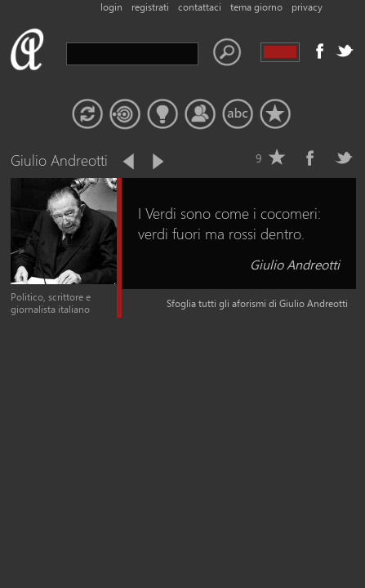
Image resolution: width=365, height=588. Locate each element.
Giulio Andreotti (295, 264)
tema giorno (256, 7)
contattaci (200, 7)
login (111, 7)
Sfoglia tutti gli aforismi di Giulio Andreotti (257, 303)
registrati (150, 7)
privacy (307, 7)
